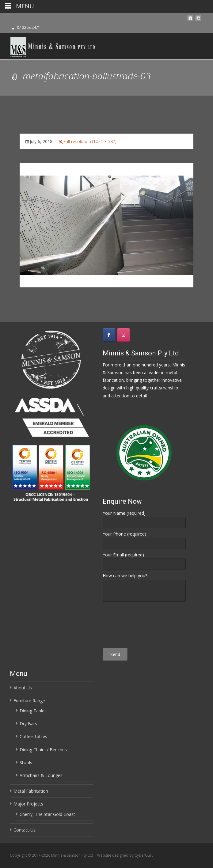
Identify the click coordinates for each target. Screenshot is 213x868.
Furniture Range (29, 701)
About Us (23, 688)
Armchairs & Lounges (41, 775)
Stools (26, 762)
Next (183, 201)
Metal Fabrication (31, 791)
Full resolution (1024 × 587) (90, 141)
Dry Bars (28, 724)
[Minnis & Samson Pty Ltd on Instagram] (124, 335)
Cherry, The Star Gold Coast (47, 814)
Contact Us (25, 830)
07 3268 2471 (29, 27)
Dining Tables (33, 711)
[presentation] (144, 626)
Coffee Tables (33, 736)
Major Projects (28, 804)
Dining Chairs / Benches (43, 750)
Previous (34, 201)
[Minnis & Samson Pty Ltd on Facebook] (109, 335)
